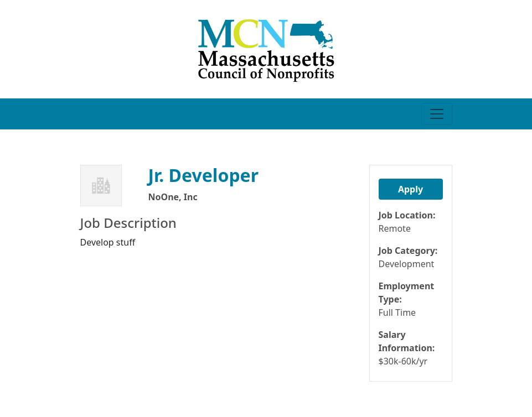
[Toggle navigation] (437, 114)
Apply (410, 189)
